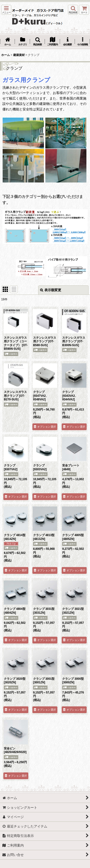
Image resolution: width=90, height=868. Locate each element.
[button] (6, 10)
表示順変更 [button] (51, 290)
